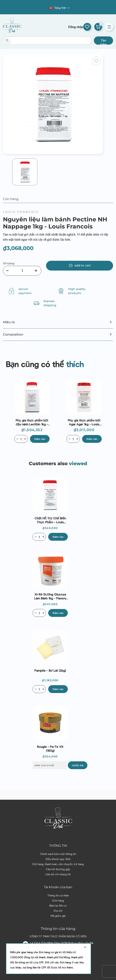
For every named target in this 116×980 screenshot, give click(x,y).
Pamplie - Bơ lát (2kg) (50, 670)
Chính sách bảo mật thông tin (58, 854)
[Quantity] (21, 439)
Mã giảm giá (58, 916)
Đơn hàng (58, 900)
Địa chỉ (58, 911)
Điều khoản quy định (58, 859)
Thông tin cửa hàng (58, 929)
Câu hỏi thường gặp (58, 869)
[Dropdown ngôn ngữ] (60, 8)
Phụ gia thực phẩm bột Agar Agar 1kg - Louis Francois (84, 422)
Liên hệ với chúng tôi (58, 874)
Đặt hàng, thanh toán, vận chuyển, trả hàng (58, 864)
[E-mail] (50, 765)
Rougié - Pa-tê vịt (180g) (50, 749)
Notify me (78, 765)
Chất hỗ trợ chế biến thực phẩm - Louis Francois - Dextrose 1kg (50, 520)
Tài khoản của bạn (58, 887)
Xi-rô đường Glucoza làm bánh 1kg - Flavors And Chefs (50, 596)
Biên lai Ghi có (58, 906)
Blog (47, 9)
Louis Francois (21, 212)
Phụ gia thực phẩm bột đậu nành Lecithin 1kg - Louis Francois (32, 422)
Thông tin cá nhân (58, 895)
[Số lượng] (22, 271)
